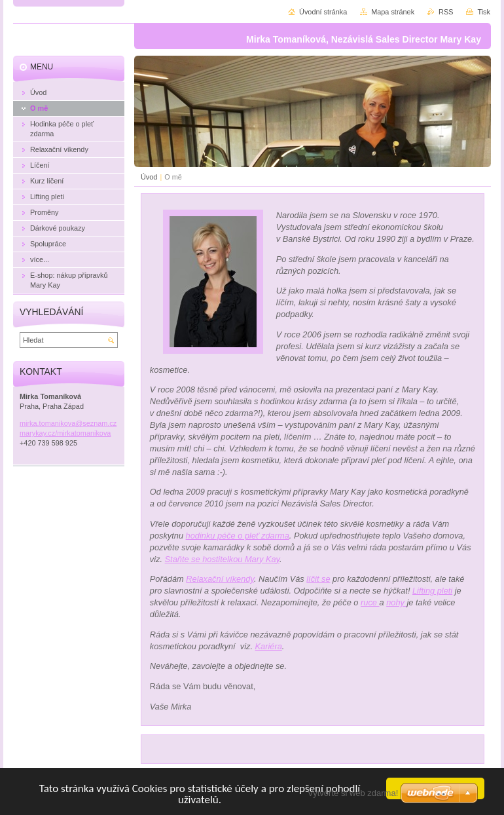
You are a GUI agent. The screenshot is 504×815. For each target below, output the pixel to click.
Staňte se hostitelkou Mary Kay (222, 559)
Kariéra (269, 646)
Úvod (149, 177)
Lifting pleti (432, 591)
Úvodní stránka (323, 12)
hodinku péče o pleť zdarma (238, 536)
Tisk (484, 12)
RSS (446, 12)
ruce (370, 602)
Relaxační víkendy (220, 579)
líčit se (318, 579)
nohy (396, 602)
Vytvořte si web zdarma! (353, 793)
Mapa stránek (393, 12)
